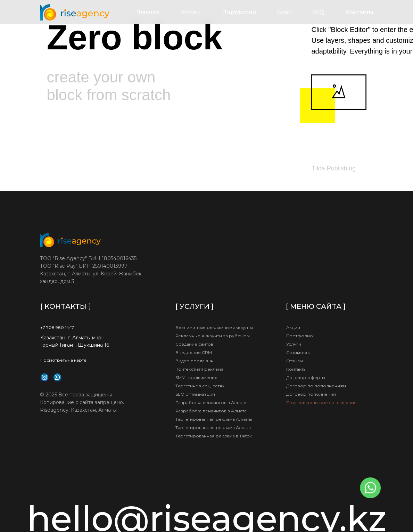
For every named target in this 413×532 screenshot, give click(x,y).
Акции (293, 327)
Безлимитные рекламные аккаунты (214, 327)
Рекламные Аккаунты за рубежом (213, 336)
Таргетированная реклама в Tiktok (214, 436)
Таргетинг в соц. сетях (200, 386)
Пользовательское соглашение (321, 402)
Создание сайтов (194, 344)
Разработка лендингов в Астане (211, 402)
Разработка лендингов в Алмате (211, 411)
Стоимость (298, 352)
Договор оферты (306, 377)
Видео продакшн (195, 361)
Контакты (359, 12)
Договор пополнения (311, 394)
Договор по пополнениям (316, 386)
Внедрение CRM (194, 352)
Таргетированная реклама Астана (213, 428)
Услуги (190, 12)
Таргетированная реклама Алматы (214, 419)
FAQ (318, 12)
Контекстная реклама (199, 369)
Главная (148, 12)
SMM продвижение (196, 377)
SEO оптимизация (195, 394)
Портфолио (239, 12)
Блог (284, 12)
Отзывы (295, 361)
